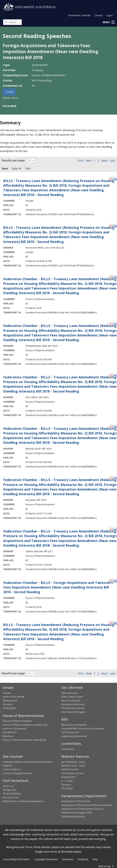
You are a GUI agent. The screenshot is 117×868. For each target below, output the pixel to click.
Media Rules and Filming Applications (23, 801)
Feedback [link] (83, 859)
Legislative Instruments (74, 736)
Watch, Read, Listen (72, 697)
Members (8, 736)
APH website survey (72, 773)
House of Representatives (17, 721)
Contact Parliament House (17, 773)
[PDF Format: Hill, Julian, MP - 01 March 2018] (111, 478)
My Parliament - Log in (73, 762)
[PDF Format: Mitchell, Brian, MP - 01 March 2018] (111, 426)
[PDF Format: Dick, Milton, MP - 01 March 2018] (111, 375)
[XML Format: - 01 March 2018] (115, 277)
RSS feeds (67, 788)
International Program (73, 712)
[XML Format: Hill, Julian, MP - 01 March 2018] (115, 478)
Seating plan (10, 708)
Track (9, 92)
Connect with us (12, 769)
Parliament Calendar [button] (80, 15)
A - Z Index (67, 781)
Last (112, 160)
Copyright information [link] (46, 859)
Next (104, 160)
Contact (99, 15)
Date (16, 168)
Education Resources (73, 704)
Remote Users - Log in (73, 766)
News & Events (70, 693)
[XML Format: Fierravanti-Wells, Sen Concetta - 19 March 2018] (115, 225)
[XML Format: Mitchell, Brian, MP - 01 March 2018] (115, 426)
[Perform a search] (6, 22)
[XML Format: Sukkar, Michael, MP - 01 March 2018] (115, 529)
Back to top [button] (106, 866)
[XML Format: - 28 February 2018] (115, 623)
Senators (8, 704)
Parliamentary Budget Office (77, 812)
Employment (68, 777)
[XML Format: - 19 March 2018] (115, 179)
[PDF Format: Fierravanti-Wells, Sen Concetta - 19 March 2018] (111, 225)
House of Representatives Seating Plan (25, 740)
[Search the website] (12, 22)
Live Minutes (10, 732)
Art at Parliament (12, 793)
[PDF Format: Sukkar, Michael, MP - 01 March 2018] (111, 529)
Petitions (8, 766)
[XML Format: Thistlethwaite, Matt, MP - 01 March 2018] (115, 324)
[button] (109, 22)
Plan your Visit (11, 797)
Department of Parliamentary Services (82, 809)
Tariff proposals (70, 732)
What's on (8, 786)
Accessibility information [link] (16, 859)
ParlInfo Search (70, 769)
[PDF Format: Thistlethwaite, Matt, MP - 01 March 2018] (111, 324)
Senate (7, 693)
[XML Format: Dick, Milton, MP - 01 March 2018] (115, 375)
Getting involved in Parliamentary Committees (28, 762)
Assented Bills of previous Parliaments (83, 728)
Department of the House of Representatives (87, 805)
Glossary (66, 785)
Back (89, 160)
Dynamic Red (10, 701)
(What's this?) (10, 98)
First (81, 160)
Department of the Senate (76, 801)
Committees (68, 749)
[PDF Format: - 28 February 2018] (111, 623)
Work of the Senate (14, 697)
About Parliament (71, 701)
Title (28, 168)
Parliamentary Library (73, 708)
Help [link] (95, 859)
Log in (109, 15)
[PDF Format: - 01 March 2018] (111, 277)
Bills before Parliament (74, 725)
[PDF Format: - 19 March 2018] (111, 179)
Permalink (10, 106)
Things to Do (10, 790)
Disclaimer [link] (68, 859)
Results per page (13, 160)
